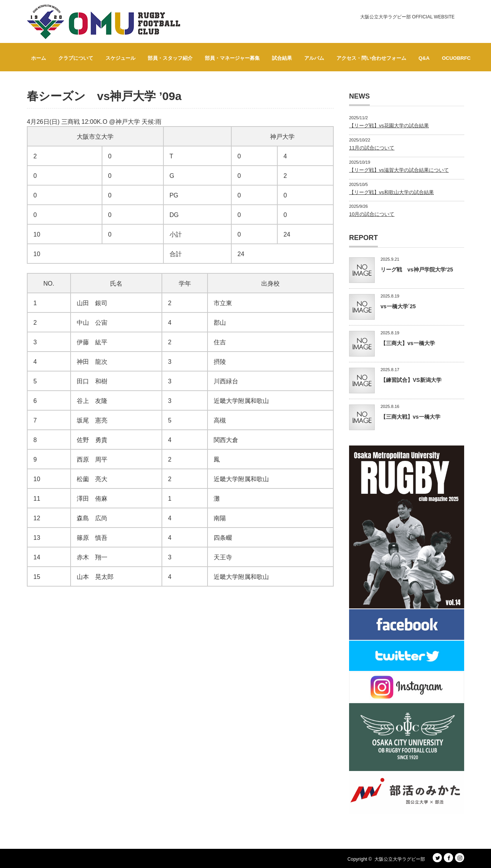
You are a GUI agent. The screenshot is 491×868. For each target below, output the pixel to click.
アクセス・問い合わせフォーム (371, 58)
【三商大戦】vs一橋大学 (410, 417)
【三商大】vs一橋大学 (408, 343)
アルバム (314, 58)
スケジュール (120, 58)
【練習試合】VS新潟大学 (411, 380)
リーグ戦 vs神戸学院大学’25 (417, 270)
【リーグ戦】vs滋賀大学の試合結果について (399, 170)
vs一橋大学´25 (398, 306)
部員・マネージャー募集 (232, 58)
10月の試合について (372, 214)
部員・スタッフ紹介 (170, 58)
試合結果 (282, 58)
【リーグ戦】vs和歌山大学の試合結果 (391, 192)
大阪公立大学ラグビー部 (400, 859)
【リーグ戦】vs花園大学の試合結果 (389, 126)
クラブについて (76, 58)
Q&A (424, 58)
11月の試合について (372, 148)
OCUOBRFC (456, 58)
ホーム (39, 58)
